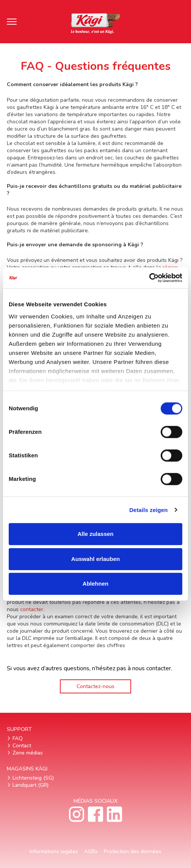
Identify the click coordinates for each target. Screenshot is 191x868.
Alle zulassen (95, 534)
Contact (22, 746)
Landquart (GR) (31, 785)
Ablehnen (95, 584)
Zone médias (28, 753)
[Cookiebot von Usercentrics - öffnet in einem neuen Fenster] (149, 278)
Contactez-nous (95, 686)
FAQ (18, 738)
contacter (32, 609)
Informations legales (54, 851)
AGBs (91, 851)
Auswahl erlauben (95, 559)
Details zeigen (148, 510)
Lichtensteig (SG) (33, 778)
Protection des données (133, 851)
